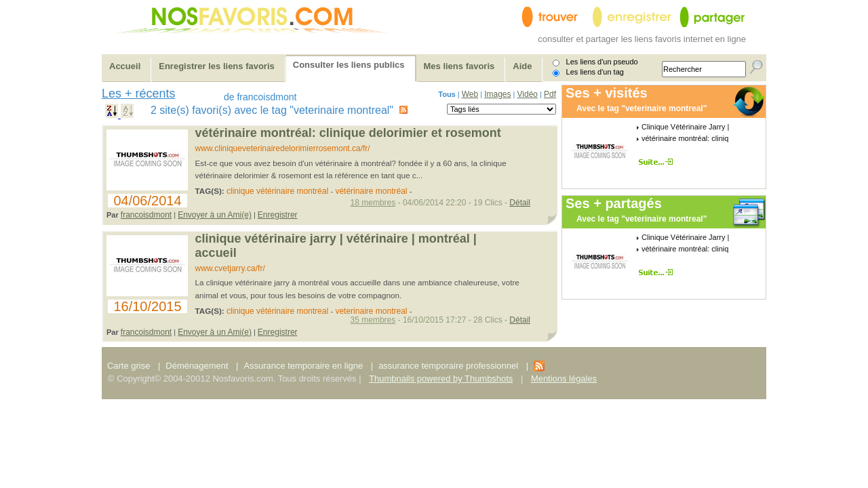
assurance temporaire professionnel (448, 366)
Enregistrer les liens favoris (217, 66)
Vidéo (528, 94)
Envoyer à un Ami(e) (215, 215)
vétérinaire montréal (371, 191)
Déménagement (197, 366)
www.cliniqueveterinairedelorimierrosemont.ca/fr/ (283, 148)
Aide (522, 66)
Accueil (125, 66)
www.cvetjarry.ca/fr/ (230, 268)
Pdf (550, 94)
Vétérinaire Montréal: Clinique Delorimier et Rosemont (348, 133)
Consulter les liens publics (349, 65)
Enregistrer (278, 215)
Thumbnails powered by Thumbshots (441, 379)
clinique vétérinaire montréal (277, 191)
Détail (520, 203)
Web (470, 94)
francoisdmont (146, 215)
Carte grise (130, 366)
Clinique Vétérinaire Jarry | (685, 127)
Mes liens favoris (459, 66)
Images (497, 94)
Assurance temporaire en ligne (303, 366)
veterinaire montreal (371, 311)
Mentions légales (564, 379)
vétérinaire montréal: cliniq (685, 138)
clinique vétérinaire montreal (277, 311)
